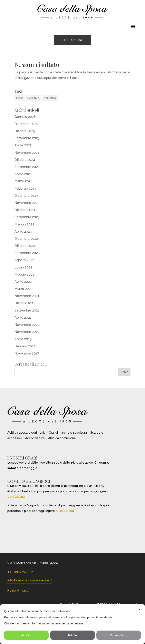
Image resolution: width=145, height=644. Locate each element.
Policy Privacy (18, 590)
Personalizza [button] (119, 635)
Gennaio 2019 (25, 346)
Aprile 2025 (23, 145)
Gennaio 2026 (25, 117)
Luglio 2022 (23, 267)
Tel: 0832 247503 (20, 572)
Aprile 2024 (23, 174)
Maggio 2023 (24, 224)
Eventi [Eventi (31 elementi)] (20, 98)
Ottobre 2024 (25, 160)
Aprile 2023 (23, 231)
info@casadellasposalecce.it (30, 580)
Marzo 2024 (24, 181)
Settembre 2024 (27, 167)
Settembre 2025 (27, 138)
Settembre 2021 (27, 310)
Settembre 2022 (27, 253)
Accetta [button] (26, 635)
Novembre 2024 (27, 153)
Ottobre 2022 (25, 246)
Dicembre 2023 (26, 196)
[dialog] (72, 624)
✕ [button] (140, 609)
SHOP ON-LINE (73, 40)
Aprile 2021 (23, 318)
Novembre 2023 (27, 203)
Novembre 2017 (27, 353)
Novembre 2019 (27, 332)
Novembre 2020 (27, 325)
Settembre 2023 (27, 217)
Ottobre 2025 (25, 131)
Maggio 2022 (24, 275)
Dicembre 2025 (26, 124)
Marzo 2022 (23, 289)
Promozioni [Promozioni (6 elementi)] (50, 98)
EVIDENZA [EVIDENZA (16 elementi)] (33, 98)
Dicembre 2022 (26, 239)
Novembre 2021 (27, 296)
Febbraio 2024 (26, 188)
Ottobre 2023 (25, 210)
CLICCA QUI (16, 497)
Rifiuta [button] (73, 635)
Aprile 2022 (23, 282)
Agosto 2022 (24, 260)
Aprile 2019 (23, 339)
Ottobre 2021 (25, 303)
